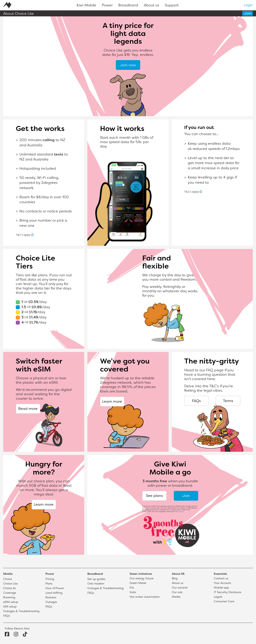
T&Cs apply (179, 512)
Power (107, 5)
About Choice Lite (18, 14)
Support (172, 5)
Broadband (128, 5)
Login (248, 5)
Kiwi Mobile (86, 5)
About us (151, 5)
